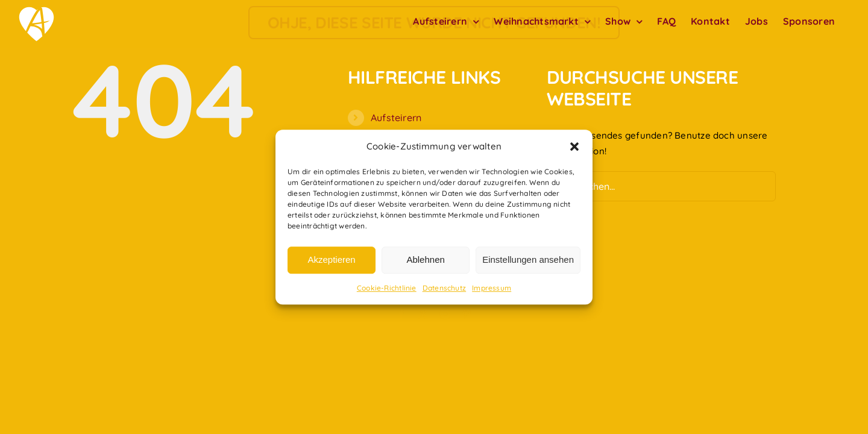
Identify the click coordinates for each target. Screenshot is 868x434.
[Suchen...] (661, 186)
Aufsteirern (396, 118)
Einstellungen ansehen (528, 260)
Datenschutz (444, 288)
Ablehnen (425, 260)
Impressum (492, 288)
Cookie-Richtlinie (387, 288)
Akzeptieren (331, 260)
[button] (574, 146)
